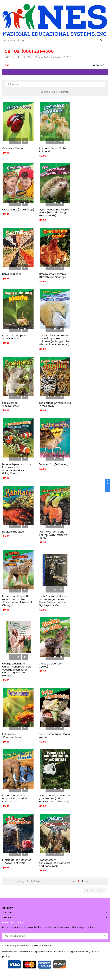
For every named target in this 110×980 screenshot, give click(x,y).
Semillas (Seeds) (12, 274)
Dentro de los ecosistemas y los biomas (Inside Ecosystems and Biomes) (55, 799)
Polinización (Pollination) (54, 464)
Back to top (95, 890)
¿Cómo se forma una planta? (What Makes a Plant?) (53, 535)
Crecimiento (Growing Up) (18, 210)
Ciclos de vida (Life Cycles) (50, 665)
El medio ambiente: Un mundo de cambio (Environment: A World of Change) (17, 601)
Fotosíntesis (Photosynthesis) (12, 736)
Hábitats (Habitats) (14, 532)
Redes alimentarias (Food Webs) (54, 736)
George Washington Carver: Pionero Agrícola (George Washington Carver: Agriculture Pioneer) (17, 670)
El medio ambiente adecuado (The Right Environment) (15, 799)
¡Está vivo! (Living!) (13, 148)
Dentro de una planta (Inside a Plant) (15, 337)
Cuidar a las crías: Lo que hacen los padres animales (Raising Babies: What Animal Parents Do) (54, 340)
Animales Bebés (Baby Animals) (53, 150)
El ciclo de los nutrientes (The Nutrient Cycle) (17, 861)
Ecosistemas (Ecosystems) (11, 404)
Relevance (55, 84)
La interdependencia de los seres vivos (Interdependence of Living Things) (17, 469)
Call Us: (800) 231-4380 (29, 51)
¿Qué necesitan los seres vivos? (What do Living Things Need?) (54, 213)
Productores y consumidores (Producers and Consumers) (55, 863)
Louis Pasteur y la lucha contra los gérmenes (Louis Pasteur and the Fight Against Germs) (53, 601)
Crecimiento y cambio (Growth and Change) (52, 276)
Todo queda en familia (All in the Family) (55, 404)
